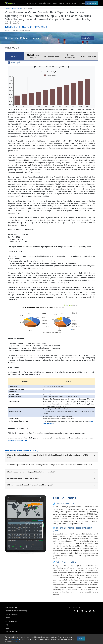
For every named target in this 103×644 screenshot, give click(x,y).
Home (7, 8)
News (68, 3)
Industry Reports (58, 3)
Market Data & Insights (33, 56)
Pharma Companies (11, 614)
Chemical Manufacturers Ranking (16, 611)
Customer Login (92, 3)
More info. (17, 641)
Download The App (11, 621)
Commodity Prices (45, 3)
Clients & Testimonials (70, 56)
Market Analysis (31, 3)
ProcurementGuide (11, 632)
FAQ (6, 625)
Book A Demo (87, 38)
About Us (83, 3)
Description (14, 56)
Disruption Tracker (89, 56)
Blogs (7, 628)
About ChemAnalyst (12, 607)
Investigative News (52, 56)
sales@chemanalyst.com (18, 440)
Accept (81, 638)
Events (74, 3)
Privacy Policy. (13, 639)
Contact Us (9, 618)
